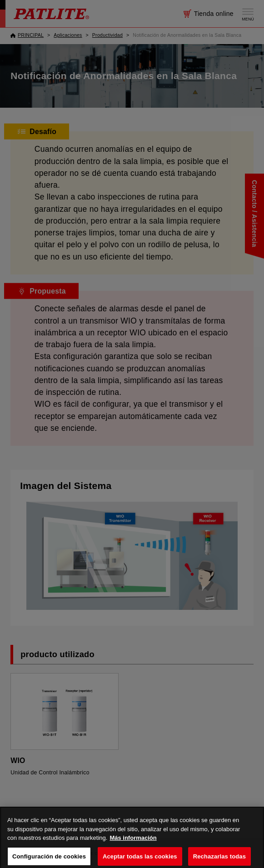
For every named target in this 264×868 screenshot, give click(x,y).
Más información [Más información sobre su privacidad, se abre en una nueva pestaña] (133, 845)
